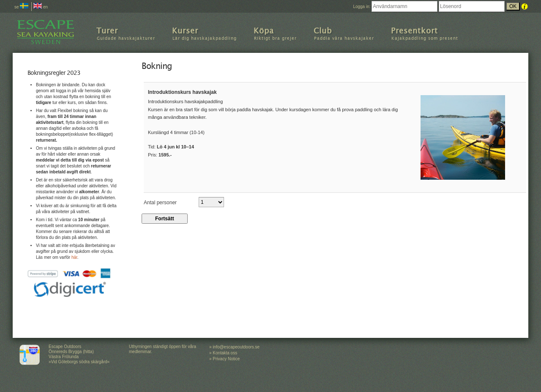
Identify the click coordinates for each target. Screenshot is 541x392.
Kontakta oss (225, 353)
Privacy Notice (226, 359)
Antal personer (160, 202)
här (74, 257)
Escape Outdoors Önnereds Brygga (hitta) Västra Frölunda (71, 352)
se (21, 7)
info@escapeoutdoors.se (236, 347)
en (41, 7)
